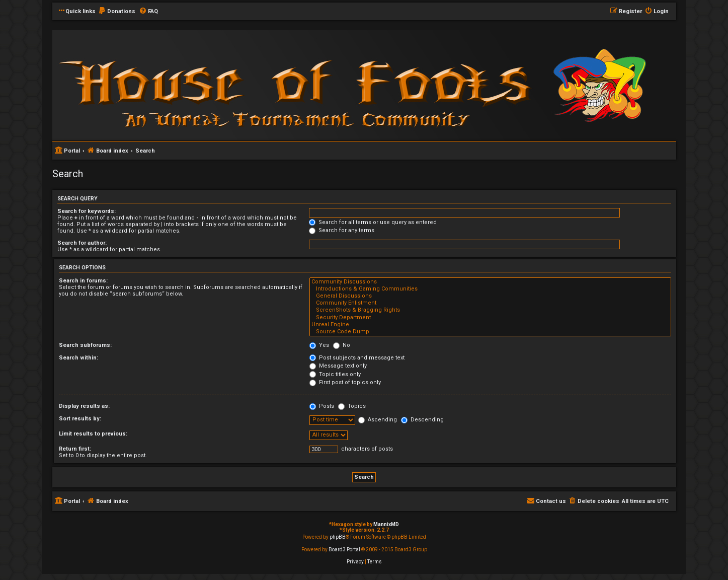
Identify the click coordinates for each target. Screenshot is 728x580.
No (342, 345)
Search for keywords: (87, 211)
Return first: (75, 449)
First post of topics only (345, 382)
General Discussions (490, 296)
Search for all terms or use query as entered (373, 222)
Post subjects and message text (357, 358)
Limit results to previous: (93, 434)
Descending (422, 420)
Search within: (78, 358)
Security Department (490, 318)
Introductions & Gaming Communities (490, 289)
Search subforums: (85, 345)
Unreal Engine (490, 325)
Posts (322, 406)
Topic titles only (335, 374)
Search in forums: (83, 281)
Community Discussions (490, 282)
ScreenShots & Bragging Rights (490, 310)
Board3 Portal (344, 550)
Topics (352, 406)
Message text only (338, 366)
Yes (319, 345)
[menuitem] (117, 12)
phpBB (338, 537)
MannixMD (386, 524)
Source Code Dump (490, 332)
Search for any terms (342, 230)
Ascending (378, 420)
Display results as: (84, 406)
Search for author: (82, 243)
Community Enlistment (490, 303)
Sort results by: (80, 419)
